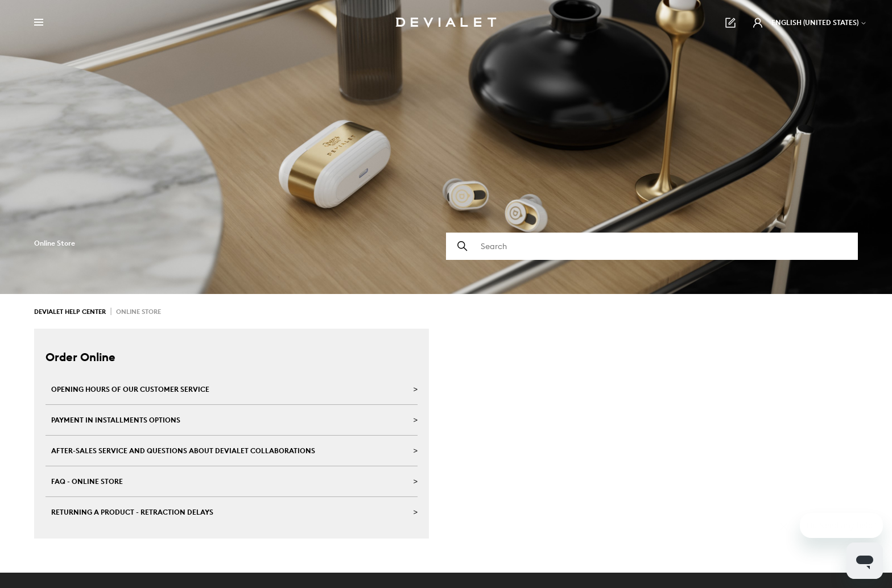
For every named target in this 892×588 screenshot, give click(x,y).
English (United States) (819, 22)
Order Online (80, 357)
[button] (758, 23)
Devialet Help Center (70, 312)
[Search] (652, 246)
